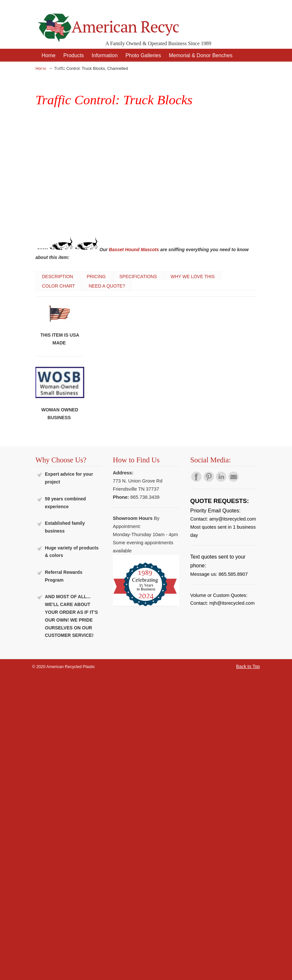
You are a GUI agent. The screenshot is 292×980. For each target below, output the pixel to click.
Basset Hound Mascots (134, 250)
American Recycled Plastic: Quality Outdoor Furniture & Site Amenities (107, 23)
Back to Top (248, 666)
